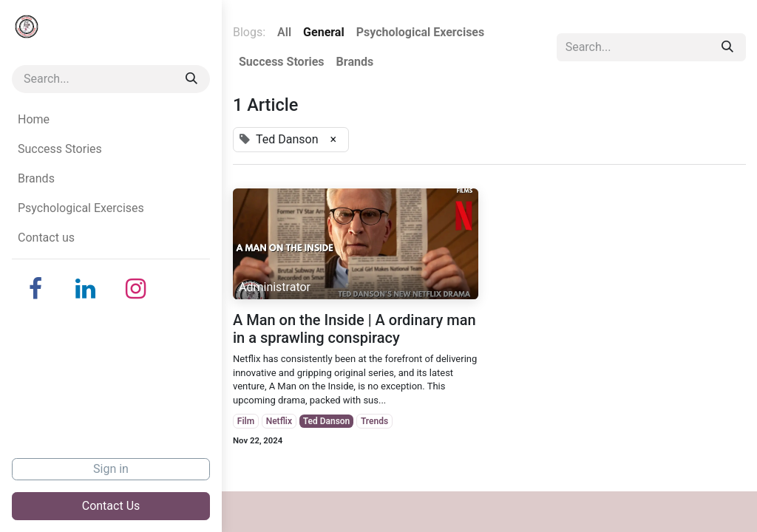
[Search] (191, 79)
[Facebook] (35, 289)
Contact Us (111, 506)
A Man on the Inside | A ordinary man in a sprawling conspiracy (354, 329)
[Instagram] (136, 289)
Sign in (111, 469)
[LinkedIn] (86, 289)
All (284, 32)
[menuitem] (111, 120)
